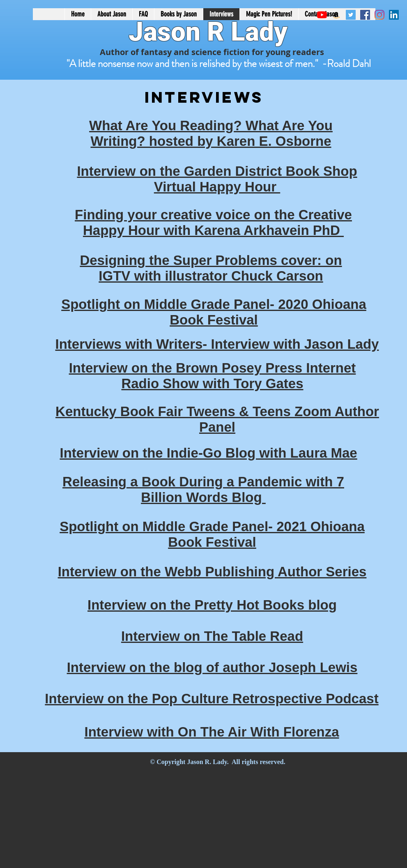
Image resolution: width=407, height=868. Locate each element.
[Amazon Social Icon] (336, 15)
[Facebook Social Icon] (365, 15)
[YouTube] (322, 15)
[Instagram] (379, 15)
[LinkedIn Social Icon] (394, 15)
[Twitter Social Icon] (351, 15)
